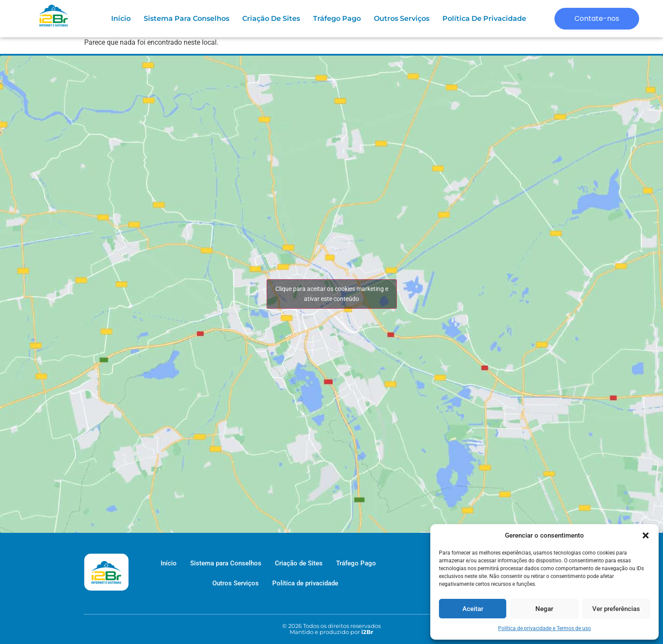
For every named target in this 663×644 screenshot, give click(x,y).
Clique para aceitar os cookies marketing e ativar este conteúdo (332, 294)
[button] (646, 535)
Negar (544, 609)
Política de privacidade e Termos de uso (544, 628)
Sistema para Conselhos (186, 18)
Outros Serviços (402, 18)
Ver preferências (616, 609)
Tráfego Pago (337, 18)
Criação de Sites (271, 18)
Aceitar (473, 609)
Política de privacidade (484, 18)
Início (121, 18)
